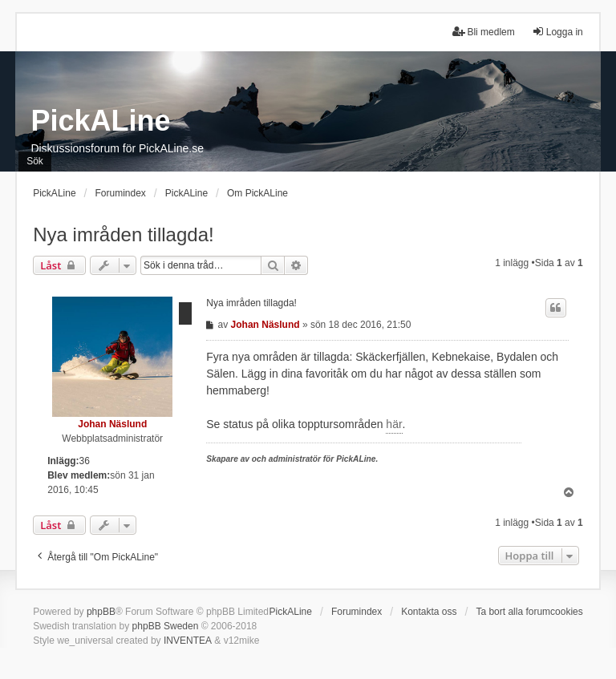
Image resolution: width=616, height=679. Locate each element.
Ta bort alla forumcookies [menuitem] (529, 612)
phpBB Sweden (166, 626)
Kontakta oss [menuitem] (429, 612)
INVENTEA (188, 641)
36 (85, 461)
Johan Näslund (112, 424)
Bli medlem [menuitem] (483, 32)
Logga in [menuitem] (557, 32)
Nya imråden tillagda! (123, 234)
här (394, 424)
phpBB (101, 612)
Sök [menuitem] (35, 161)
